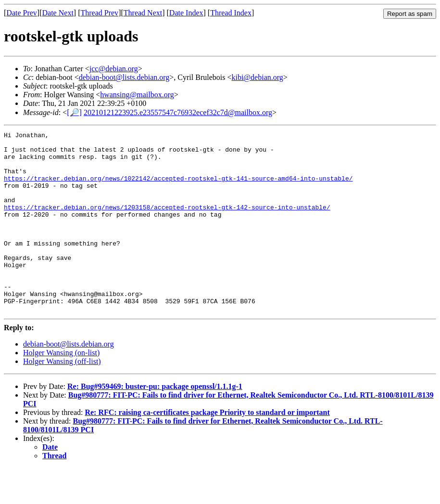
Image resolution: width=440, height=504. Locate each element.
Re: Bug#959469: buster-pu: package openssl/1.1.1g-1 (155, 422)
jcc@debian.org (114, 69)
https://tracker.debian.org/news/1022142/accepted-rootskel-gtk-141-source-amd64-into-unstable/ (178, 188)
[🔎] (74, 112)
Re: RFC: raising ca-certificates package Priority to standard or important (207, 448)
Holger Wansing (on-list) (61, 389)
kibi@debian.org (257, 77)
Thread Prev (99, 13)
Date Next (58, 13)
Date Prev (22, 13)
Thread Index (231, 13)
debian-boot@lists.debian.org (124, 77)
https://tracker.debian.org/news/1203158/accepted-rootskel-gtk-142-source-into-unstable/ (167, 223)
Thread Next (143, 13)
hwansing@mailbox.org (137, 95)
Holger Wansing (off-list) (62, 397)
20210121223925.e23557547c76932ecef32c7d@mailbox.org (178, 112)
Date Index (186, 13)
